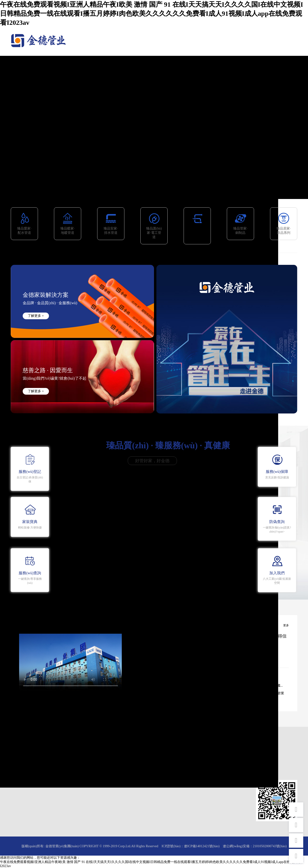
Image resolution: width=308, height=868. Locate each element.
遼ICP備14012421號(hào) (202, 846)
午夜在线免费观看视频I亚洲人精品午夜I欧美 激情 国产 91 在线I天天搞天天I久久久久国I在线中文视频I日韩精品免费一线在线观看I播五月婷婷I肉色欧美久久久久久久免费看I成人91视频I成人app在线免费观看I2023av (151, 13)
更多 (286, 625)
